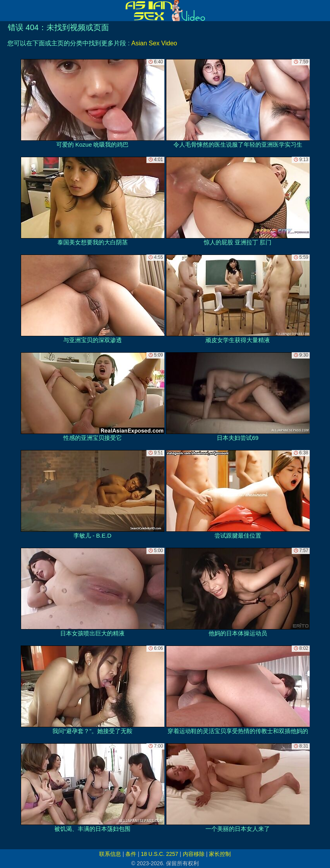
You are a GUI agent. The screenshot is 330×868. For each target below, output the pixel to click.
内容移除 (194, 854)
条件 (131, 854)
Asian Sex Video (154, 43)
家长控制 (220, 854)
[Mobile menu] (7, 11)
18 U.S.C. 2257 (160, 854)
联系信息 (110, 854)
